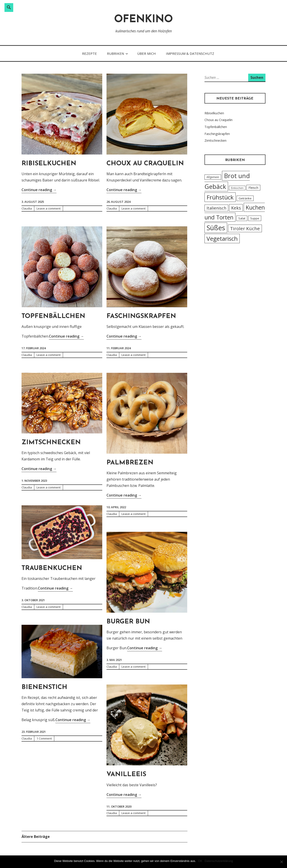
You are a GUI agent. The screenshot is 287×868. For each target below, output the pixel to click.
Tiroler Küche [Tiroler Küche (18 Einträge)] (245, 228)
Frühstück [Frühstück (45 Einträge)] (220, 197)
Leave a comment (49, 208)
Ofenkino (143, 20)
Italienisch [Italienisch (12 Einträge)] (216, 208)
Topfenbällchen (53, 316)
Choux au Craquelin (145, 164)
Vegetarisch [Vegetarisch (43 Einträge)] (222, 239)
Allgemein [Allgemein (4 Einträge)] (213, 177)
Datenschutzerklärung (219, 861)
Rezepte (89, 53)
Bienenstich (44, 687)
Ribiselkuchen (49, 164)
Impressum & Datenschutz (190, 53)
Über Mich (147, 53)
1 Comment (44, 738)
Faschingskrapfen (141, 316)
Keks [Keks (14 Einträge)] (236, 208)
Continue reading (39, 189)
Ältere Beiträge (36, 837)
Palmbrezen (130, 463)
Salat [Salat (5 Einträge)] (242, 218)
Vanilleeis (126, 774)
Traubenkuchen (52, 568)
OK (200, 861)
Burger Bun (128, 622)
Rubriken (115, 53)
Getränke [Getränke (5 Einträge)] (245, 198)
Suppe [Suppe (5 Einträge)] (255, 218)
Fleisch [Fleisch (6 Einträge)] (253, 188)
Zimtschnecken (51, 443)
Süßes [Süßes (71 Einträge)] (216, 228)
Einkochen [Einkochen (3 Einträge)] (237, 188)
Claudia (27, 208)
